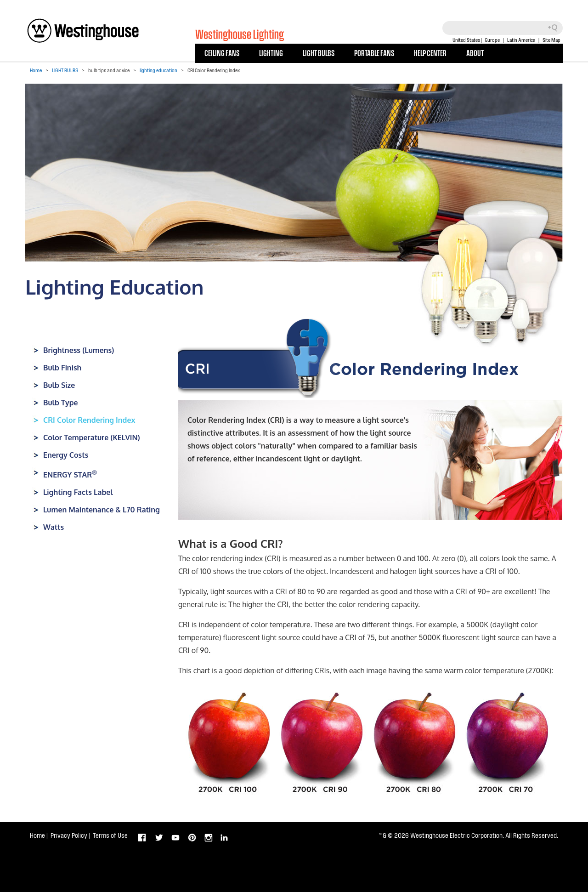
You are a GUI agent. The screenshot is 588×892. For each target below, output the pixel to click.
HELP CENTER (430, 52)
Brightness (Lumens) (79, 350)
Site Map (551, 40)
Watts (54, 527)
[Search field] (503, 28)
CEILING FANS (222, 52)
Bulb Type (61, 403)
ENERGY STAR (70, 475)
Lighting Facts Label (78, 492)
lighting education (158, 70)
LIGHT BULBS (319, 52)
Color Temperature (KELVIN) (92, 437)
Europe (492, 40)
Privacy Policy (69, 835)
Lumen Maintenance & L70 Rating (102, 510)
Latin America (521, 40)
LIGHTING (271, 52)
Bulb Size (59, 385)
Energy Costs (66, 455)
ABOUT (475, 52)
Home (36, 70)
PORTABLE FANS (374, 52)
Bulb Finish (62, 368)
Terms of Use (110, 835)
